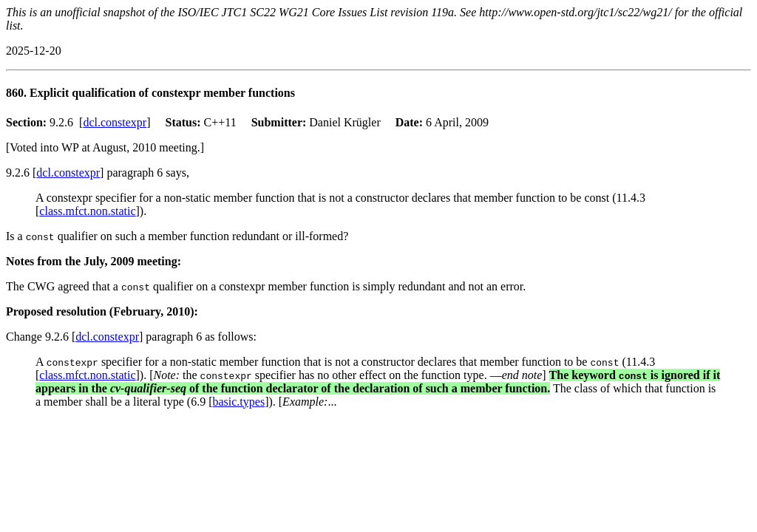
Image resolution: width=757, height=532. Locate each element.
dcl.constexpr (115, 122)
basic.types (238, 402)
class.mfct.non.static (87, 211)
